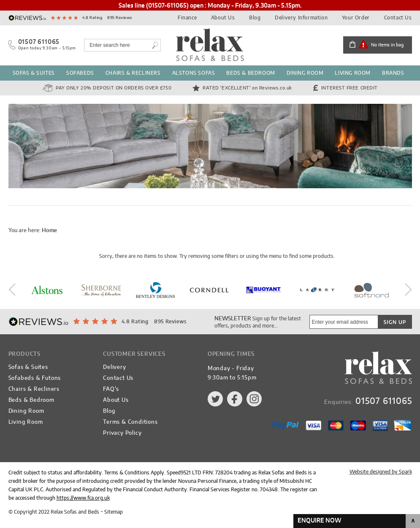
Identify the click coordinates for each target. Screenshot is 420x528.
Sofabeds (80, 73)
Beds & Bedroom (251, 73)
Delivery (114, 367)
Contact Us (398, 18)
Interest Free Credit (350, 88)
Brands (393, 73)
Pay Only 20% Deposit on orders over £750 (114, 88)
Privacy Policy (122, 433)
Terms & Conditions (130, 422)
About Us (223, 18)
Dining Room (305, 73)
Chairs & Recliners (133, 73)
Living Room (353, 73)
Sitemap (114, 512)
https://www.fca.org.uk (83, 498)
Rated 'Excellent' (247, 88)
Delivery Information (301, 18)
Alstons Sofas (194, 73)
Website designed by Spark (381, 472)
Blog (255, 18)
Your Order (356, 18)
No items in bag (387, 45)
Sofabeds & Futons (35, 378)
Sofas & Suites (34, 73)
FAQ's (111, 389)
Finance (187, 18)
